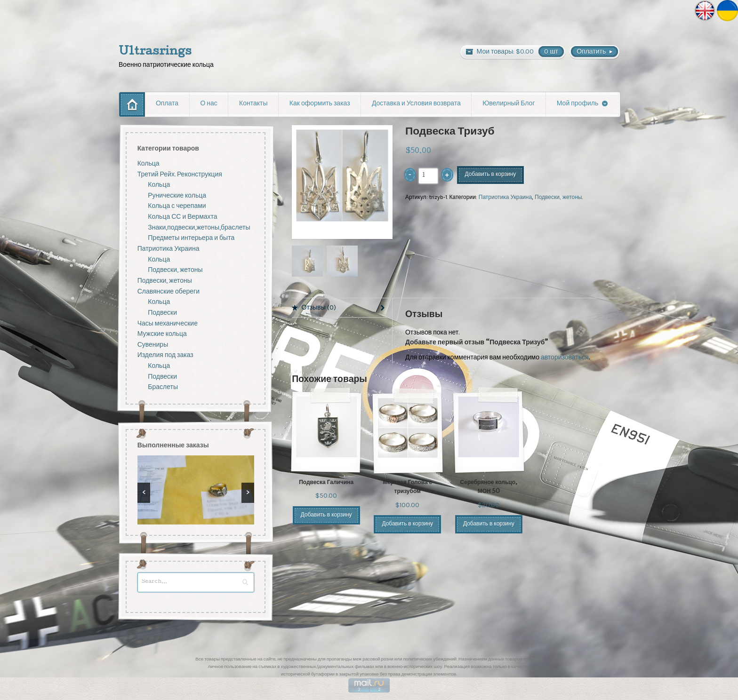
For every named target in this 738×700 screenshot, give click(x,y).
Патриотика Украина (505, 197)
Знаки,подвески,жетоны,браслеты (199, 227)
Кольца (148, 163)
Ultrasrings (155, 52)
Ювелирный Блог (509, 104)
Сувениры (153, 345)
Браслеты (163, 387)
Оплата (167, 104)
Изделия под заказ (165, 355)
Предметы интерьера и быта (191, 238)
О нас (209, 104)
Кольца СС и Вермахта (182, 217)
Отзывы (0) (319, 307)
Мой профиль (578, 104)
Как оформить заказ (320, 104)
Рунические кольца (177, 195)
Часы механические (168, 323)
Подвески (162, 313)
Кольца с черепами (177, 206)
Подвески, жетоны (558, 197)
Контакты (253, 104)
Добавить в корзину (491, 175)
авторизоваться (565, 357)
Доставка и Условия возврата (416, 104)
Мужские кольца (162, 334)
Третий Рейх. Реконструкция (180, 174)
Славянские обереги (168, 291)
